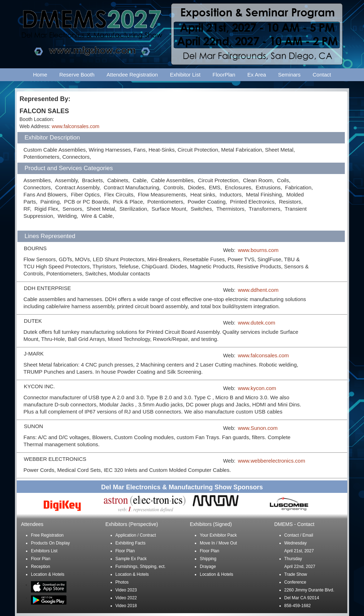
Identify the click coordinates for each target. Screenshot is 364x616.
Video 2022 (126, 598)
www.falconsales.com (76, 126)
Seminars (289, 75)
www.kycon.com (257, 388)
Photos (122, 582)
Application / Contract (136, 535)
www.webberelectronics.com (271, 461)
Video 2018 (126, 606)
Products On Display (50, 543)
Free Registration (47, 535)
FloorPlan (224, 75)
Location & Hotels (48, 574)
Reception (41, 567)
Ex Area (257, 75)
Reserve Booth (77, 75)
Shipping (208, 559)
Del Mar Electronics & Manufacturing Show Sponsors (182, 487)
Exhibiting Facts (131, 543)
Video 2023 (126, 590)
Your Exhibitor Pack (218, 535)
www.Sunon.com (258, 428)
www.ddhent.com (258, 290)
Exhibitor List (185, 75)
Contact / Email (299, 535)
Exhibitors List (44, 551)
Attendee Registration (132, 75)
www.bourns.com (258, 250)
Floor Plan (41, 559)
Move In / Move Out (218, 543)
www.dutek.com (256, 323)
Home (40, 75)
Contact (322, 75)
